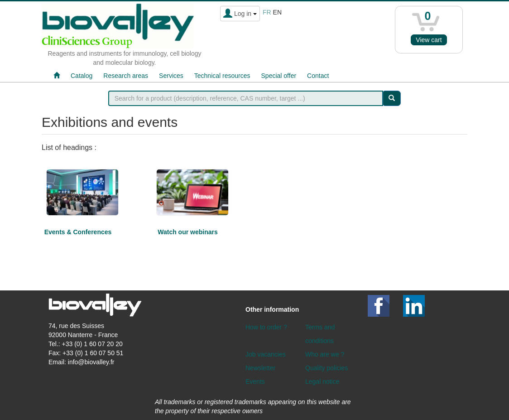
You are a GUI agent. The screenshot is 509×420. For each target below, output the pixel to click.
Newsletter (260, 368)
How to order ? (266, 327)
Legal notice (322, 381)
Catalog (82, 76)
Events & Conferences (78, 232)
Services (171, 76)
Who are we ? (325, 354)
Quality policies (327, 368)
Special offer (279, 76)
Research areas (126, 76)
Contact (318, 76)
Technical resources (222, 76)
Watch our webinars (188, 232)
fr (267, 12)
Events (255, 381)
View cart (429, 40)
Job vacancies (266, 354)
